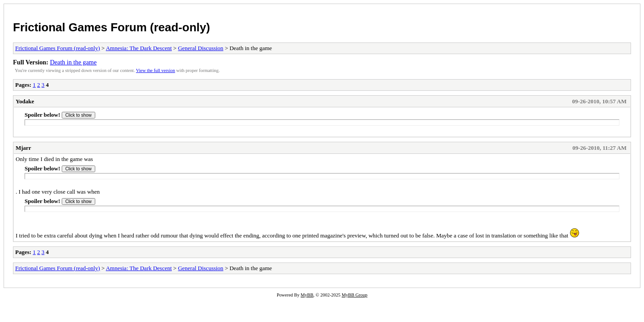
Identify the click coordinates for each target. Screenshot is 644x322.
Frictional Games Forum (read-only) (112, 27)
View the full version (155, 70)
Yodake (25, 101)
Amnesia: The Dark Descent (139, 48)
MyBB (307, 295)
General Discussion (201, 48)
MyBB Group (354, 295)
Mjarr (23, 148)
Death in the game (73, 62)
